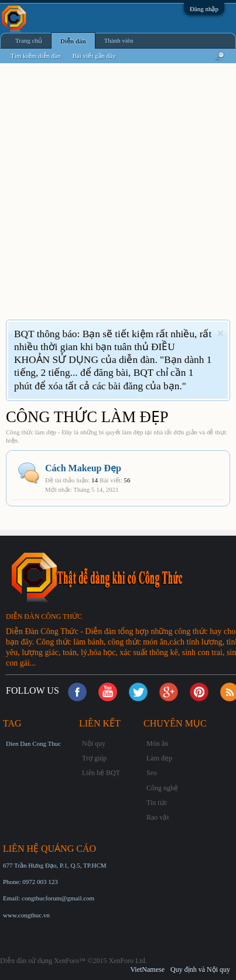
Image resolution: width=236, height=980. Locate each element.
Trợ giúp (94, 758)
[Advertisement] (118, 199)
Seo (152, 773)
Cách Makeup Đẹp (83, 468)
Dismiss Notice (220, 333)
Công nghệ (162, 788)
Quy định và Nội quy (200, 969)
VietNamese (147, 969)
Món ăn (157, 743)
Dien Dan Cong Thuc (33, 743)
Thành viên (119, 40)
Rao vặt (158, 817)
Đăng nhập (204, 9)
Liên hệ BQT (101, 773)
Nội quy (94, 743)
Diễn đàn (73, 41)
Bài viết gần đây (94, 56)
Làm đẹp (159, 758)
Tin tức (157, 803)
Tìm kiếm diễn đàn (36, 56)
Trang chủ (29, 40)
